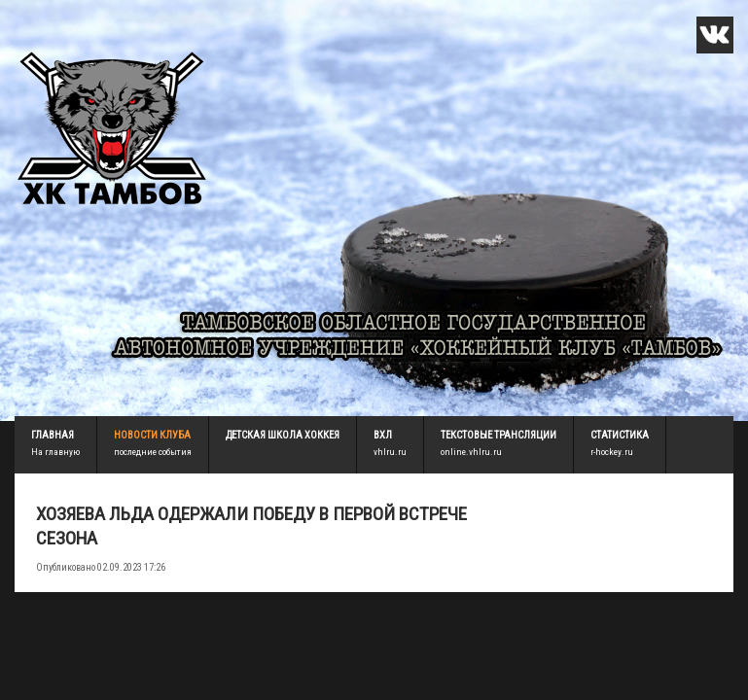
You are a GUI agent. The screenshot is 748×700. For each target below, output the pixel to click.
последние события (153, 452)
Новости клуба (152, 435)
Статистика (620, 435)
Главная (53, 435)
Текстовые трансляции (499, 435)
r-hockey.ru (612, 452)
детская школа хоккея (283, 435)
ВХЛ (383, 435)
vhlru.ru (390, 452)
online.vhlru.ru (471, 452)
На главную (55, 452)
